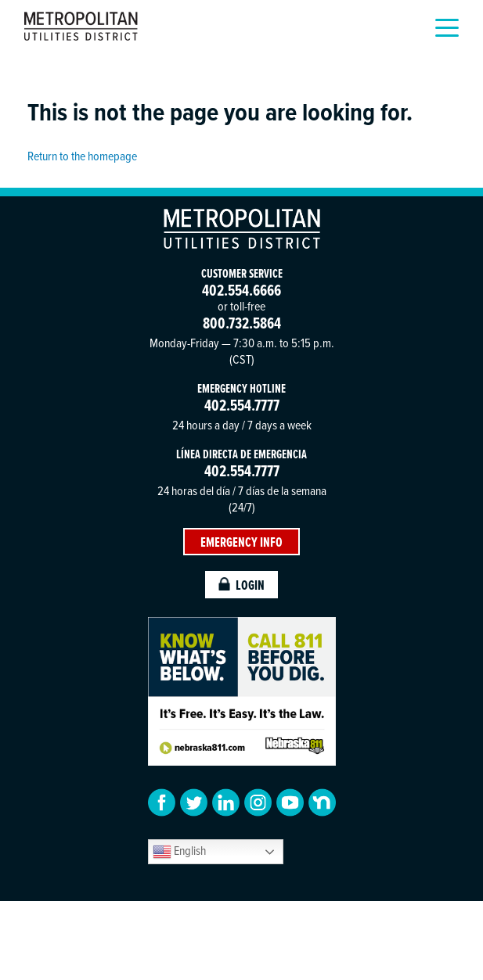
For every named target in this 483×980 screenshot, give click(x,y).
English (179, 851)
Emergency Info (241, 542)
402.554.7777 (242, 405)
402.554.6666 (241, 290)
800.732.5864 (242, 323)
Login (242, 585)
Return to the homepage (82, 156)
